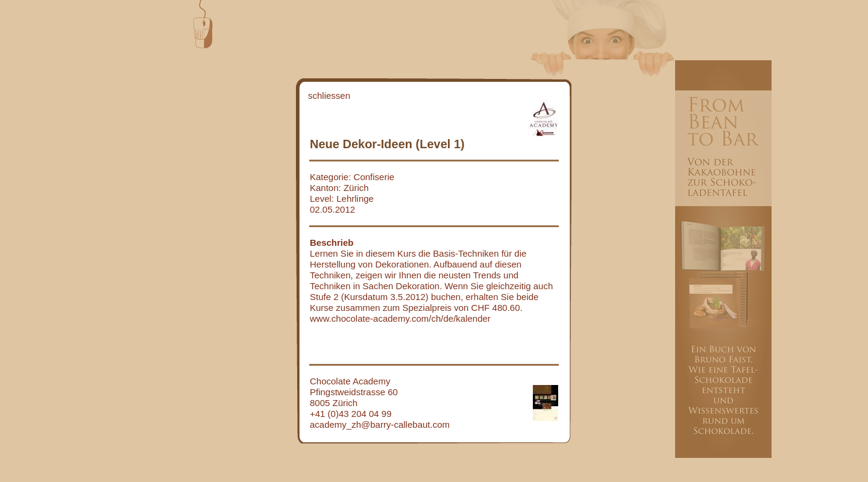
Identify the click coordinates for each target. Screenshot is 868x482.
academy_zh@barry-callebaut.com (380, 424)
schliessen (329, 95)
